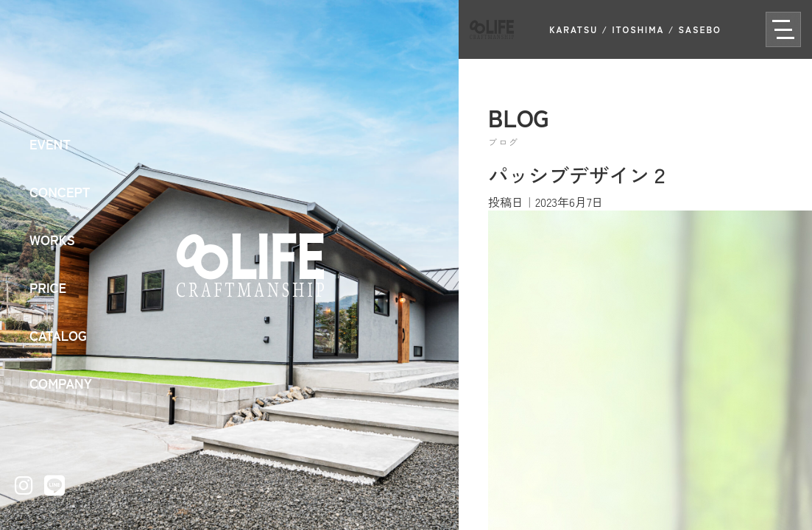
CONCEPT (60, 191)
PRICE (48, 287)
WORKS (52, 239)
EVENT (50, 144)
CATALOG (58, 335)
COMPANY (61, 383)
